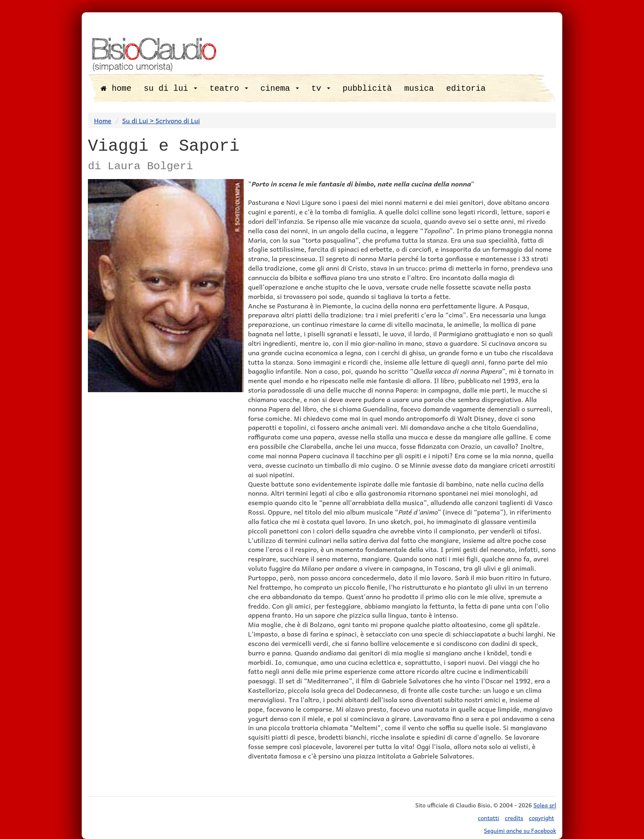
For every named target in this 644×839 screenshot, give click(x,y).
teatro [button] (229, 88)
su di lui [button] (170, 88)
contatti (489, 818)
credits (514, 818)
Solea (545, 805)
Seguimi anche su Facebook (520, 830)
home (116, 88)
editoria (466, 88)
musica (419, 88)
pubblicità (367, 88)
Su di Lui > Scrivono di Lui (161, 120)
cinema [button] (280, 88)
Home (103, 120)
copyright (542, 818)
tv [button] (321, 88)
